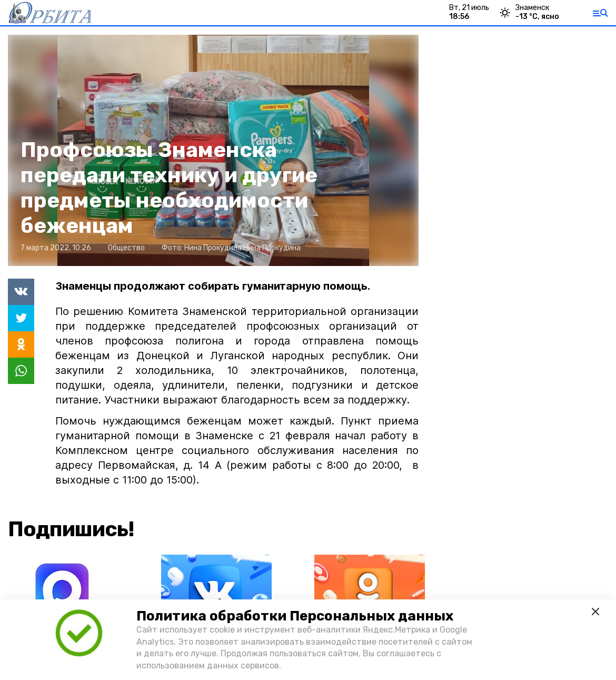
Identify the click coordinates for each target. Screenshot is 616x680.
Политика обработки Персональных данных (295, 616)
